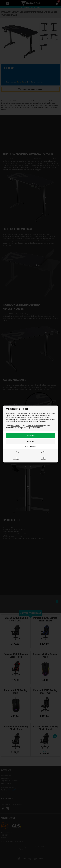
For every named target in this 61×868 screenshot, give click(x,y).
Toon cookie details (30, 446)
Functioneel (16, 459)
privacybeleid (16, 426)
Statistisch (44, 459)
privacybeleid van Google (34, 426)
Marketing (44, 453)
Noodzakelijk (16, 453)
